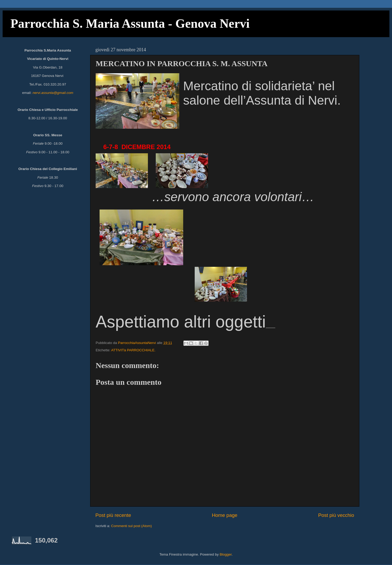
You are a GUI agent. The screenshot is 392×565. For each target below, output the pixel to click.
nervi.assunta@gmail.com (53, 93)
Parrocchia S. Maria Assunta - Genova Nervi (130, 23)
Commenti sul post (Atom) (131, 526)
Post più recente (113, 515)
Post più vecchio (336, 515)
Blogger (226, 554)
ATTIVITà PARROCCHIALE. (133, 350)
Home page (225, 515)
